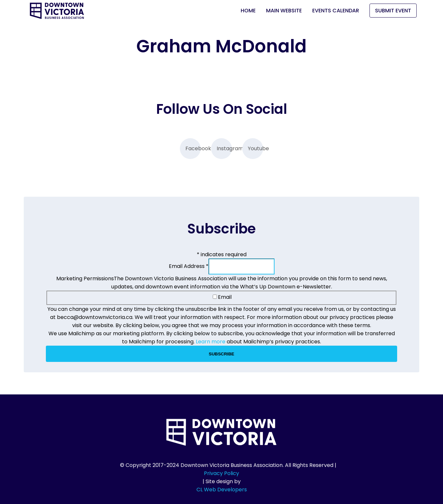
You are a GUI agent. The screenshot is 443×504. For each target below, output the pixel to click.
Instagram (224, 148)
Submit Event (393, 11)
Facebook (193, 148)
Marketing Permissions (85, 279)
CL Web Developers (222, 490)
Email (222, 297)
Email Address (189, 266)
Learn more (211, 342)
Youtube (255, 148)
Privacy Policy (221, 473)
